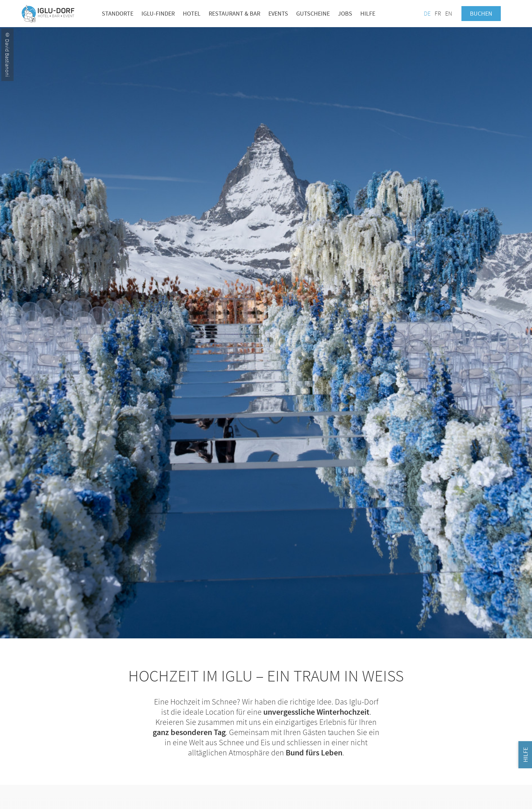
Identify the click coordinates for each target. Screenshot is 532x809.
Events (278, 13)
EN (449, 13)
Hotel (192, 13)
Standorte (118, 13)
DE (427, 13)
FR (438, 13)
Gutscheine (313, 13)
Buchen (481, 13)
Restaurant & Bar (234, 13)
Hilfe (368, 13)
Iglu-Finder (158, 13)
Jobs (345, 13)
